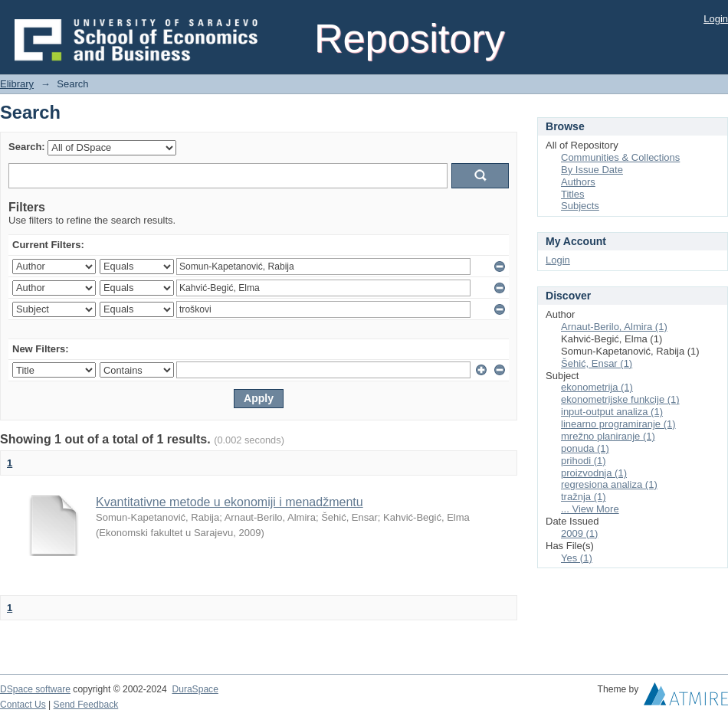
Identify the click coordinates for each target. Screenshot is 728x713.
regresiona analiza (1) (609, 484)
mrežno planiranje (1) (608, 436)
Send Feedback (86, 705)
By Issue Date (592, 170)
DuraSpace (195, 689)
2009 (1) (579, 533)
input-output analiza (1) (612, 412)
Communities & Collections (620, 157)
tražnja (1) (584, 497)
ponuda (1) (585, 448)
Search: (27, 147)
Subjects (580, 206)
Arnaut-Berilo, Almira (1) (614, 327)
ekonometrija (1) (597, 387)
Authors (578, 182)
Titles (573, 194)
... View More (590, 509)
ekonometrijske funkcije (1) (620, 399)
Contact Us (23, 705)
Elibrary (17, 84)
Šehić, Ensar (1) (597, 363)
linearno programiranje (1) (618, 424)
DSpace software (35, 689)
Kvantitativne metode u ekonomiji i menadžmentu (230, 502)
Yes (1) (577, 558)
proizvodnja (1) (594, 473)
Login (716, 19)
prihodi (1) (584, 461)
